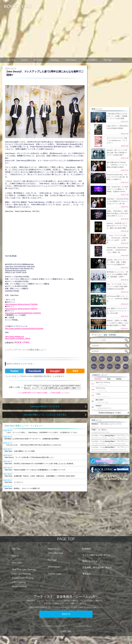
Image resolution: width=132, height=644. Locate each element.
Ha (94, 366)
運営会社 (87, 574)
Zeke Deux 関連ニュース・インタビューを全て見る (45, 415)
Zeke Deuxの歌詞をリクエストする (45, 407)
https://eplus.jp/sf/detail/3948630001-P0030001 (23, 313)
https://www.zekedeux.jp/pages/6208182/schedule (24, 328)
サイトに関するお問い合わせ (96, 555)
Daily (109, 379)
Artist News (54, 549)
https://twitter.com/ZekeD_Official (18, 338)
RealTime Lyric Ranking (24, 569)
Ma (102, 366)
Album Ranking (19, 586)
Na (126, 359)
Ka (102, 359)
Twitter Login (55, 574)
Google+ (55, 371)
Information (54, 567)
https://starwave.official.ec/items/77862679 (21, 309)
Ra (118, 366)
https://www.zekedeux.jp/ (15, 336)
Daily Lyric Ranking (21, 574)
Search (15, 556)
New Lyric (17, 563)
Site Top (16, 549)
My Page (52, 560)
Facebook (35, 371)
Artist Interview (55, 553)
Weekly (119, 379)
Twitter (14, 371)
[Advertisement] (82, 27)
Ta (118, 359)
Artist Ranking (19, 582)
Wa (126, 366)
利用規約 (87, 549)
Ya (110, 366)
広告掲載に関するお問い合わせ (97, 567)
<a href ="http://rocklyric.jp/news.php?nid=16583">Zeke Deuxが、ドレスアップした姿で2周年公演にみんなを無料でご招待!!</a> (52, 387)
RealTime (98, 379)
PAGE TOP (66, 539)
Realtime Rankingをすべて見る (110, 413)
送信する (66, 614)
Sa (110, 359)
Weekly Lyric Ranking (23, 578)
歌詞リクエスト (90, 561)
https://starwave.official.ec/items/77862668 (21, 304)
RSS (75, 371)
